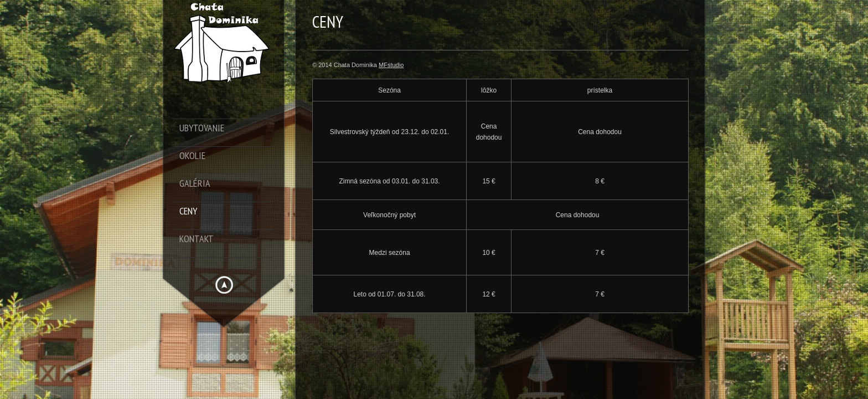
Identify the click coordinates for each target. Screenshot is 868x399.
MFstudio (391, 65)
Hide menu (224, 285)
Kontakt (197, 239)
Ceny (188, 211)
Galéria (195, 184)
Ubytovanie (202, 128)
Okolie (192, 156)
